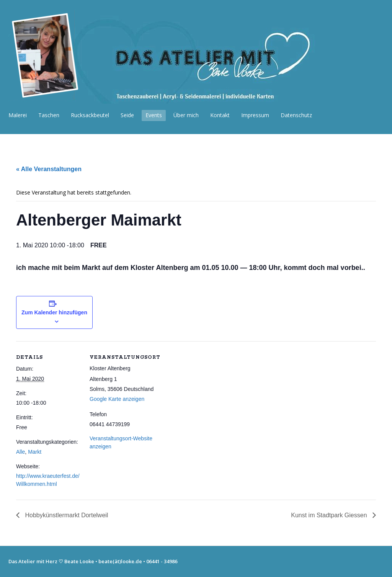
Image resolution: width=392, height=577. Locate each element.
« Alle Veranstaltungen (49, 169)
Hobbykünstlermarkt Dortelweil (66, 515)
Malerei (18, 115)
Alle (20, 452)
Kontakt (220, 115)
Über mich (186, 115)
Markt (35, 452)
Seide (127, 115)
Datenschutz (296, 115)
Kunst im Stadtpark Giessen (330, 515)
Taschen (49, 115)
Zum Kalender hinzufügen (54, 312)
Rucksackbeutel (90, 115)
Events (154, 115)
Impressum (255, 115)
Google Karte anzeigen (117, 399)
